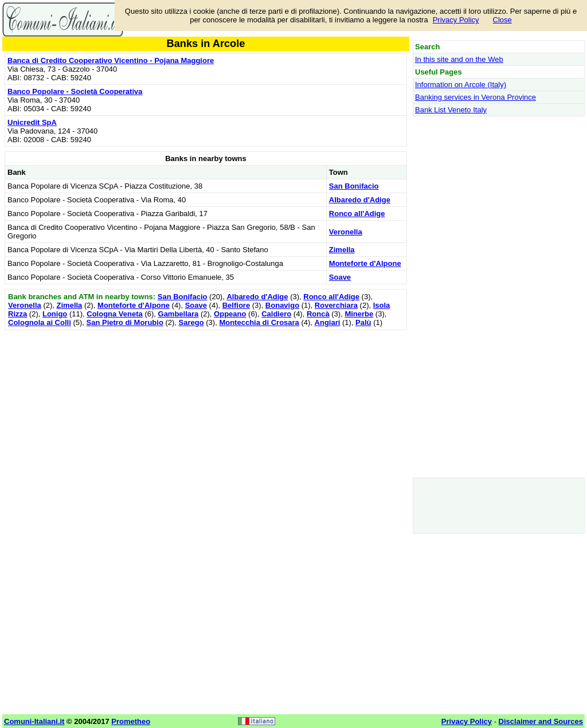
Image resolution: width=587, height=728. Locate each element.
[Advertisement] (206, 413)
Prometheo (131, 721)
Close (502, 20)
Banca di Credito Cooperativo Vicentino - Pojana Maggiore (111, 60)
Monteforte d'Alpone (365, 263)
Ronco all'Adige (357, 214)
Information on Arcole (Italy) (461, 85)
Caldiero (276, 314)
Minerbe (359, 314)
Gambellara (179, 314)
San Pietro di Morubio (125, 322)
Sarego (191, 322)
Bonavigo (282, 305)
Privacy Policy (456, 20)
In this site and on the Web (459, 59)
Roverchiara (336, 305)
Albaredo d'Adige (360, 200)
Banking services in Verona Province (476, 97)
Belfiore (236, 305)
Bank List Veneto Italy (451, 110)
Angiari (328, 322)
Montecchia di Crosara (259, 322)
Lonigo (55, 314)
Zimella (342, 250)
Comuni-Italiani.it (34, 721)
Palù (363, 322)
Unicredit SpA (32, 122)
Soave (340, 277)
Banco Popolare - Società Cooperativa (75, 91)
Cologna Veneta (115, 314)
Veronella (346, 232)
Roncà (318, 314)
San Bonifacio (354, 186)
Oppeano (230, 314)
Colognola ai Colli (40, 322)
